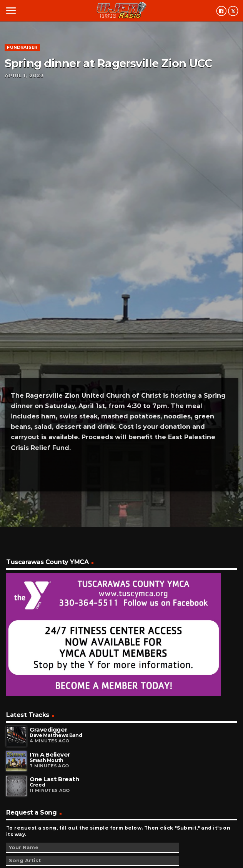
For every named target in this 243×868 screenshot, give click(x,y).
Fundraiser (22, 47)
